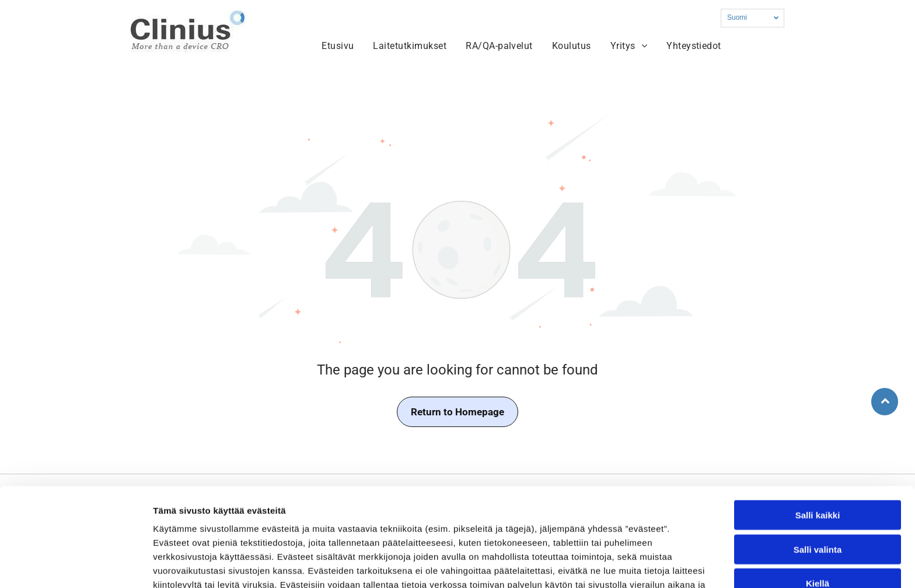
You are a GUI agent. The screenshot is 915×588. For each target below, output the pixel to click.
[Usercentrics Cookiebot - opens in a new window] (76, 565)
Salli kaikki (818, 444)
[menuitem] (339, 46)
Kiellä (818, 512)
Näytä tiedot (624, 565)
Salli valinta (818, 478)
